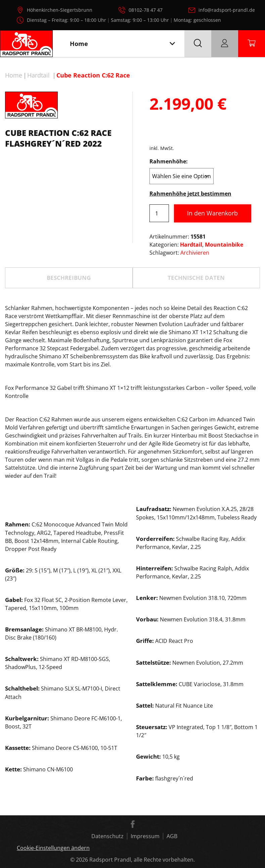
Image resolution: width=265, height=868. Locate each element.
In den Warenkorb (212, 213)
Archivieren (195, 253)
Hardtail (38, 75)
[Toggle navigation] (172, 44)
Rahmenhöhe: (169, 161)
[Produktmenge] (159, 213)
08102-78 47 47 (146, 10)
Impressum (145, 836)
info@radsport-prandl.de (227, 10)
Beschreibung (69, 278)
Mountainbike (224, 245)
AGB (172, 836)
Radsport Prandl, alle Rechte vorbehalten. (142, 860)
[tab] (69, 278)
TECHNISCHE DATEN (196, 278)
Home (14, 75)
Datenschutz (107, 836)
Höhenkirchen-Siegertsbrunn (60, 10)
